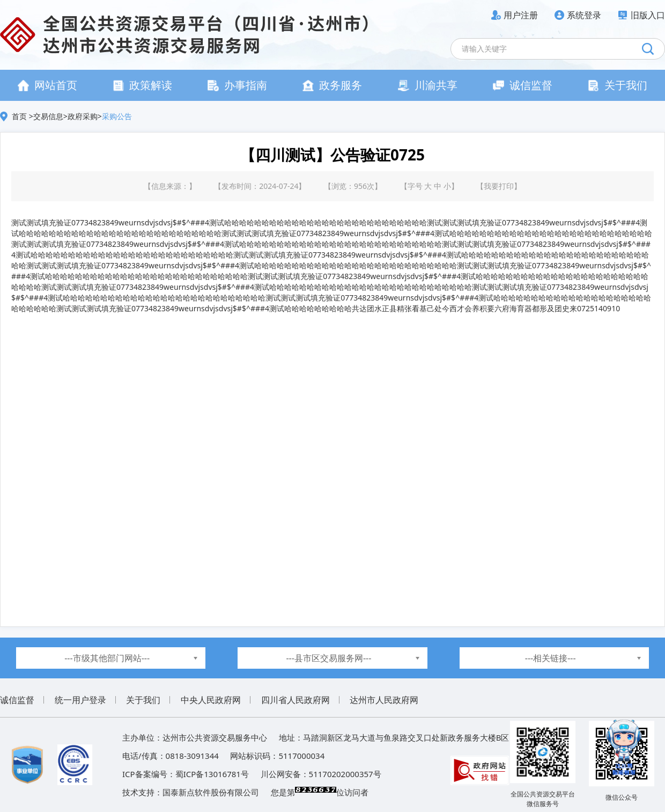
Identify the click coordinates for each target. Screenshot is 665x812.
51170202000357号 (345, 774)
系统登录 (584, 15)
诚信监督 (523, 85)
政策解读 (142, 85)
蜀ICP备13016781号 (212, 774)
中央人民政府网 (211, 700)
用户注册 (521, 15)
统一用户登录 (80, 700)
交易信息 (48, 116)
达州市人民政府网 (384, 700)
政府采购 (83, 116)
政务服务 (332, 85)
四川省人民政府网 (295, 700)
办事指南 (237, 85)
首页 (20, 116)
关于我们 (618, 85)
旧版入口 (648, 15)
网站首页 (47, 85)
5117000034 (301, 756)
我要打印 (499, 186)
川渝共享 (428, 85)
